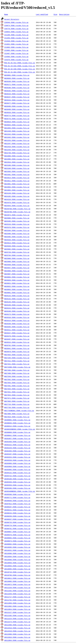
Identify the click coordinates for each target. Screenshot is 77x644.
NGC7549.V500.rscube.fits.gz (17, 376)
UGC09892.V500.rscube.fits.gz (17, 544)
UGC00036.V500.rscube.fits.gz (17, 423)
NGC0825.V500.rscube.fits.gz (17, 125)
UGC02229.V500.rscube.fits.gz (17, 448)
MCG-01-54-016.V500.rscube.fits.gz (20, 66)
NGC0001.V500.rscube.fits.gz (17, 75)
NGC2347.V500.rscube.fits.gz (17, 143)
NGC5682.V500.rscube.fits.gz (17, 249)
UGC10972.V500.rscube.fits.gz (17, 584)
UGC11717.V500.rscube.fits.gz (17, 597)
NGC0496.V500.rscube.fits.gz (17, 106)
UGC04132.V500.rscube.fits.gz (17, 473)
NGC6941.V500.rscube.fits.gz (17, 348)
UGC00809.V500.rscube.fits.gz (17, 432)
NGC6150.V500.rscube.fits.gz (17, 305)
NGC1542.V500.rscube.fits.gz (17, 134)
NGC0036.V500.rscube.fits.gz (17, 78)
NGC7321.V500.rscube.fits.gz (17, 364)
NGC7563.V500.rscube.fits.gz (17, 383)
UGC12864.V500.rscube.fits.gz (17, 640)
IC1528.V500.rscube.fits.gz (16, 41)
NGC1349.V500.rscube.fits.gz (17, 131)
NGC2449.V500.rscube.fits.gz (17, 150)
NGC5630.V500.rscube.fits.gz (17, 246)
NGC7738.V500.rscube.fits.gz (17, 407)
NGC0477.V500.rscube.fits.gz (17, 103)
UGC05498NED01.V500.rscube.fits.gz (20, 491)
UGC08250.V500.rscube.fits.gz (17, 516)
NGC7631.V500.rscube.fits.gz (17, 392)
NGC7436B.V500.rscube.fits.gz (17, 367)
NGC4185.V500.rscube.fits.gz (17, 196)
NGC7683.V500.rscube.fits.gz (17, 401)
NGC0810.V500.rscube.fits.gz (17, 122)
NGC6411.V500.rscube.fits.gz (17, 330)
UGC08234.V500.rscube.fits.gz (17, 513)
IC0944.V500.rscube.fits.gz (16, 32)
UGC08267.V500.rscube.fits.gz (17, 519)
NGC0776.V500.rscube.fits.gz (17, 119)
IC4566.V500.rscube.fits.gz (16, 56)
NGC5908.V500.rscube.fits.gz (17, 261)
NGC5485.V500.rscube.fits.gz (17, 237)
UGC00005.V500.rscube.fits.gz (17, 420)
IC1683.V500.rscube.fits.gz (16, 47)
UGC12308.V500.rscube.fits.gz (17, 625)
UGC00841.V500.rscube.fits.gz (17, 435)
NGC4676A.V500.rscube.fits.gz (17, 209)
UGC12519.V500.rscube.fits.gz (17, 631)
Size (55, 14)
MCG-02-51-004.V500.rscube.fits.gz (20, 72)
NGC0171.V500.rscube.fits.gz (17, 84)
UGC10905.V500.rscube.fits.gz (17, 581)
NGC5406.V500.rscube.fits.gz (17, 233)
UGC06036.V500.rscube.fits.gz (17, 501)
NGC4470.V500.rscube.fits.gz (17, 202)
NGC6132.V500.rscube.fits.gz (17, 299)
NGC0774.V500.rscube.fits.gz (17, 115)
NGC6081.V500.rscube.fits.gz (17, 292)
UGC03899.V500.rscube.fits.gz (17, 463)
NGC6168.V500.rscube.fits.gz (17, 311)
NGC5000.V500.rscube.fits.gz (17, 218)
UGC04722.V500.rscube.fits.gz (17, 476)
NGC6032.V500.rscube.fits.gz (17, 286)
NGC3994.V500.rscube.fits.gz (17, 187)
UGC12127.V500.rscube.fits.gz (17, 612)
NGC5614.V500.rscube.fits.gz (17, 243)
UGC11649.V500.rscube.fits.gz (17, 594)
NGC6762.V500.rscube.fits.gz (17, 345)
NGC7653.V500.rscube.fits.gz (17, 395)
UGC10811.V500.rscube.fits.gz (17, 578)
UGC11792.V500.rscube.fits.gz (17, 600)
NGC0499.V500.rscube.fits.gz (17, 109)
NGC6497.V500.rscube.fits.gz (17, 339)
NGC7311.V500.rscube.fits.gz (17, 361)
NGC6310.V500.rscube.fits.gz (17, 317)
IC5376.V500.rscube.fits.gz (16, 60)
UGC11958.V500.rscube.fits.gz (17, 603)
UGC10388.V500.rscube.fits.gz (17, 560)
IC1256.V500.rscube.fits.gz (16, 38)
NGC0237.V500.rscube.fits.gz (17, 97)
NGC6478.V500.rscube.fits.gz (17, 336)
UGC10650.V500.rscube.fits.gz (17, 563)
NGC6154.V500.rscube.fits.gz (17, 308)
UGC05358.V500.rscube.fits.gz (17, 482)
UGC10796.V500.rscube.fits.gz (17, 575)
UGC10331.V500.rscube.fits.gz (17, 550)
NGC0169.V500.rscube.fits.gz (17, 81)
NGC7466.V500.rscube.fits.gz (17, 370)
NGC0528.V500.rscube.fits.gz (17, 112)
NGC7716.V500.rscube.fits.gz (17, 404)
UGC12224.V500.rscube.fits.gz (17, 619)
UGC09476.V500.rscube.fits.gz (17, 535)
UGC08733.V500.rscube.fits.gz (17, 522)
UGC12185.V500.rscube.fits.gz (17, 615)
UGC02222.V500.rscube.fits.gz (17, 445)
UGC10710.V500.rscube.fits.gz (17, 572)
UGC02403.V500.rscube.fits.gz (17, 451)
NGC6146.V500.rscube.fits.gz (17, 302)
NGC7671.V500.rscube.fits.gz (17, 398)
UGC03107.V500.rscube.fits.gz (17, 454)
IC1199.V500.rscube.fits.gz (16, 35)
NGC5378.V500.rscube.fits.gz (17, 227)
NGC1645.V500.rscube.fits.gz (17, 137)
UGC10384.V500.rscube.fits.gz (17, 556)
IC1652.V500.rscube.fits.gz (16, 44)
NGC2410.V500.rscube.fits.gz (17, 147)
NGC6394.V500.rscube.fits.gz (17, 327)
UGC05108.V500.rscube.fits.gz (17, 479)
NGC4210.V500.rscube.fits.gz (17, 199)
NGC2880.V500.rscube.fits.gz (17, 156)
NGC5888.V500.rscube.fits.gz (17, 258)
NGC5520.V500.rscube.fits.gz (17, 240)
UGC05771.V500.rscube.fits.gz (17, 497)
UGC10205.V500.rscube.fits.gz (17, 547)
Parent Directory (12, 19)
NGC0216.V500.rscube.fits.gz (17, 94)
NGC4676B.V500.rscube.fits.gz (17, 212)
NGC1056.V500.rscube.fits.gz (17, 128)
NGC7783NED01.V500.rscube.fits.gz (19, 411)
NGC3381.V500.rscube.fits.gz (17, 174)
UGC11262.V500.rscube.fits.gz (17, 591)
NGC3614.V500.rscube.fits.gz (17, 178)
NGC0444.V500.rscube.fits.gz (17, 100)
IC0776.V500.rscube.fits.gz (16, 29)
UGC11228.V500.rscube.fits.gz (17, 588)
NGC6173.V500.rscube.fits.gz (17, 314)
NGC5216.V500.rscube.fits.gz (17, 224)
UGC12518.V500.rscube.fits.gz (17, 628)
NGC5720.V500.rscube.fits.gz (17, 252)
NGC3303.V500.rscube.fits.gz (17, 171)
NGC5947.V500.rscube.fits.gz (17, 268)
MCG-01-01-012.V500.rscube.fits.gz (20, 63)
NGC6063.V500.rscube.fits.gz (17, 289)
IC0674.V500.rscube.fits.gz (16, 25)
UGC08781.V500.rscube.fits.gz (17, 529)
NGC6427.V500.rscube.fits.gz (17, 333)
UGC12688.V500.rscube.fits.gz (17, 634)
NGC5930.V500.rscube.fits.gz (17, 265)
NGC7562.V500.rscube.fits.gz (17, 379)
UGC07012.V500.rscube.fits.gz (17, 504)
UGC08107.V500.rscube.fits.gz (17, 507)
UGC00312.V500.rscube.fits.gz (17, 426)
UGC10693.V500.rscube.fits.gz (17, 566)
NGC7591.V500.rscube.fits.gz (17, 386)
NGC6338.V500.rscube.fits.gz (17, 324)
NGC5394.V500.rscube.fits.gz (17, 230)
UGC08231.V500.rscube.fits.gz (17, 510)
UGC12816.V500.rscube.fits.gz (17, 637)
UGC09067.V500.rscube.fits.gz (17, 532)
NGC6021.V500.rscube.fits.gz (17, 283)
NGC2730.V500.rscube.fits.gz (17, 153)
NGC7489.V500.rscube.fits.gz (17, 373)
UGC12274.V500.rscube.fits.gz (17, 622)
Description (64, 14)
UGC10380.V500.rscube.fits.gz (17, 553)
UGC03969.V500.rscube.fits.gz (17, 466)
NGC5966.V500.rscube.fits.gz (17, 271)
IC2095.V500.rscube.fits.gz (16, 50)
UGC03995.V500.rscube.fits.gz (17, 470)
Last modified (42, 14)
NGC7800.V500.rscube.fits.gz (17, 414)
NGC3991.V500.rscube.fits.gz (17, 184)
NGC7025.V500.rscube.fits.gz (17, 355)
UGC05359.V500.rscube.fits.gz (17, 485)
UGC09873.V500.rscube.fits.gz (17, 541)
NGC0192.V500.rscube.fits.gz (17, 91)
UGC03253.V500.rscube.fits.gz (17, 457)
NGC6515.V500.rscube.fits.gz (17, 342)
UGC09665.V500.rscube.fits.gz (17, 538)
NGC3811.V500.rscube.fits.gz (17, 181)
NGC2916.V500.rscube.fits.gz (17, 162)
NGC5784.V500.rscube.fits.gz (17, 255)
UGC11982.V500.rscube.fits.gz (17, 606)
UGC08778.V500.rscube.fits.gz (17, 525)
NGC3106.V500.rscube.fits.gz (17, 165)
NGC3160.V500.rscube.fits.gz (17, 168)
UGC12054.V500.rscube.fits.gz (17, 609)
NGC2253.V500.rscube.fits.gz (17, 140)
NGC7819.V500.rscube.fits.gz (17, 417)
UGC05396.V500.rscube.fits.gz (17, 488)
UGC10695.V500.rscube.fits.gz (17, 569)
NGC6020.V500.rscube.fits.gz (17, 280)
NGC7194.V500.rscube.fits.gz (17, 358)
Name (6, 14)
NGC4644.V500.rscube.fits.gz (17, 206)
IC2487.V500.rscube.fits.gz (16, 53)
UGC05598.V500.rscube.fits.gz (17, 494)
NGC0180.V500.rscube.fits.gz (17, 88)
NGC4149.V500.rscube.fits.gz (17, 193)
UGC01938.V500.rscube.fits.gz (17, 442)
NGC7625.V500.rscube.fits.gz (17, 389)
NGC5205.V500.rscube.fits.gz (17, 221)
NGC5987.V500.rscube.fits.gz (17, 274)
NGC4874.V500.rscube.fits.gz (17, 215)
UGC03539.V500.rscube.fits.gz (17, 460)
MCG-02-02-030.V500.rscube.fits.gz (20, 69)
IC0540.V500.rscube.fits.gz (16, 22)
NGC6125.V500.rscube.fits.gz (17, 296)
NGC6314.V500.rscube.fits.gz (17, 320)
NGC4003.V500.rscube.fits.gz (17, 190)
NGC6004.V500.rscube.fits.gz (17, 277)
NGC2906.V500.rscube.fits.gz (17, 159)
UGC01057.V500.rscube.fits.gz (17, 438)
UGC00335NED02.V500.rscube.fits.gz (20, 429)
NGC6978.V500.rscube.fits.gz (17, 352)
